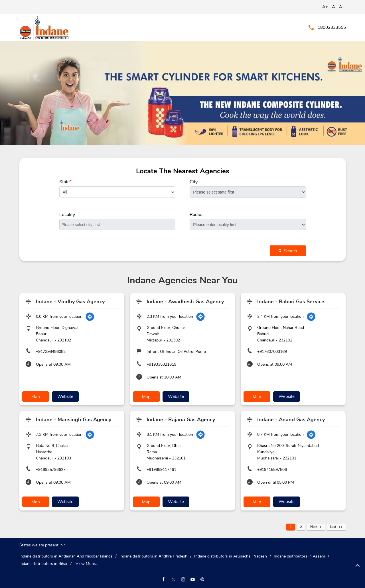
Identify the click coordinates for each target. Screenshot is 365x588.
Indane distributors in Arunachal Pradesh (231, 556)
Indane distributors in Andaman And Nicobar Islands (66, 556)
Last (333, 527)
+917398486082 (51, 352)
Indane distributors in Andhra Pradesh (153, 556)
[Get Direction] (90, 317)
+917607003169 (272, 352)
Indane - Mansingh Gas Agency (74, 420)
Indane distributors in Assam (299, 556)
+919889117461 (161, 470)
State (65, 182)
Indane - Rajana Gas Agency (181, 420)
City (194, 182)
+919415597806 (272, 470)
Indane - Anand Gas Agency (291, 420)
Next (314, 527)
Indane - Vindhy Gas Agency (70, 302)
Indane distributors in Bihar (43, 564)
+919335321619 (161, 364)
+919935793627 (51, 470)
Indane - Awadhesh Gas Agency (185, 302)
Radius (197, 215)
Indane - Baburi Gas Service (291, 302)
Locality (67, 215)
